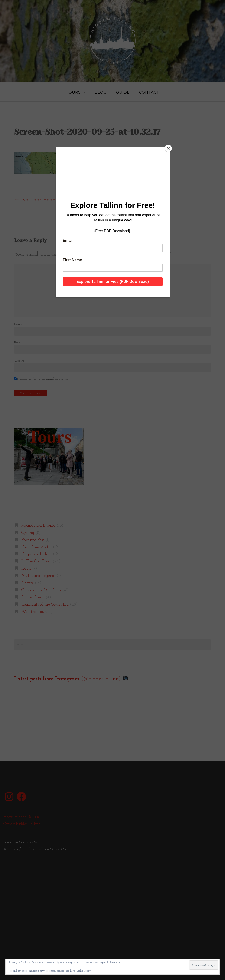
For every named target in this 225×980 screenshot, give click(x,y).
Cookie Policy (83, 971)
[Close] (168, 148)
